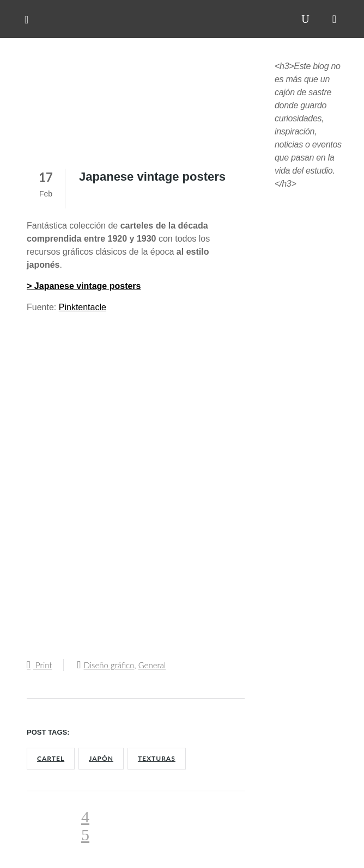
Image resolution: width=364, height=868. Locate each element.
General (152, 665)
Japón (101, 758)
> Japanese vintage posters (84, 286)
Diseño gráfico (109, 665)
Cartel (51, 758)
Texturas (157, 758)
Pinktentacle (83, 307)
